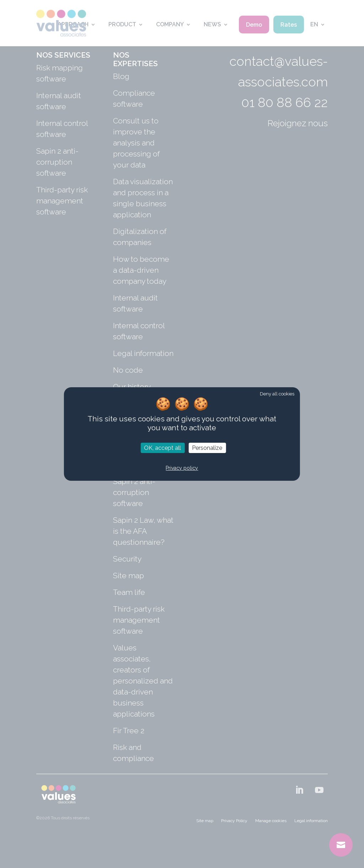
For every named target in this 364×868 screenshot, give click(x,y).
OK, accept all (162, 448)
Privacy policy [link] (182, 468)
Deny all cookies (277, 394)
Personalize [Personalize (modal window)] (207, 448)
